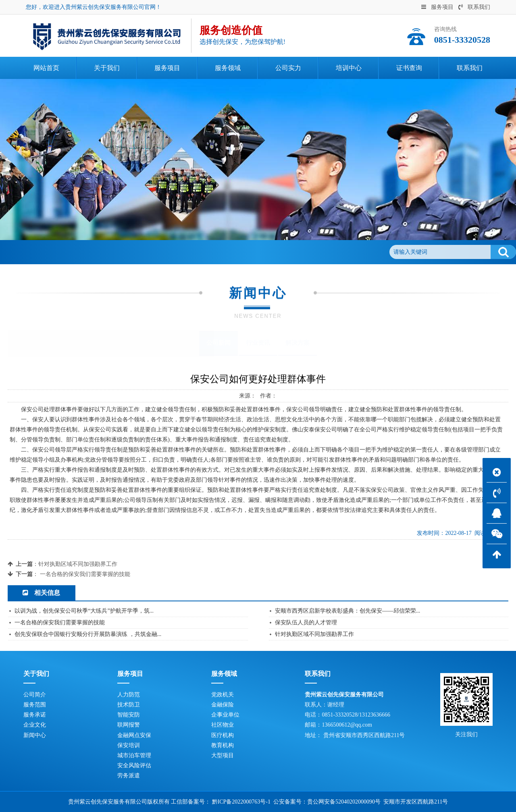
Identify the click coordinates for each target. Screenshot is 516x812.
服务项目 (437, 7)
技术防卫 (129, 705)
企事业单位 (225, 715)
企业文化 (35, 725)
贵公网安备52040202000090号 (344, 802)
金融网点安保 (134, 735)
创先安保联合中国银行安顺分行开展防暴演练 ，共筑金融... (88, 634)
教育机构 (223, 745)
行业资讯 (258, 343)
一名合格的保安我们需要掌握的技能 (85, 574)
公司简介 (35, 695)
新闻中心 (71, 252)
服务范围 (35, 705)
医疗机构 (223, 735)
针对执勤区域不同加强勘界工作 (78, 564)
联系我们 (474, 7)
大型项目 (223, 755)
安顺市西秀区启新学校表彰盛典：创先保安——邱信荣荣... (348, 611)
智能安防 (129, 715)
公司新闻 (104, 252)
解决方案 (298, 343)
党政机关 (223, 695)
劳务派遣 (129, 776)
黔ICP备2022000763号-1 (241, 802)
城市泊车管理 (134, 755)
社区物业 (223, 725)
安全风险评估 (134, 765)
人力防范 (129, 695)
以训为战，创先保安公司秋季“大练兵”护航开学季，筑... (84, 611)
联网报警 (129, 725)
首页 (44, 252)
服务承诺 (35, 715)
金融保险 (223, 705)
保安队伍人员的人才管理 (306, 622)
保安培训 (129, 745)
